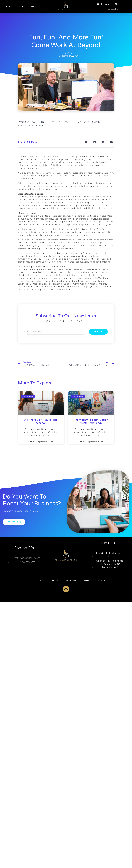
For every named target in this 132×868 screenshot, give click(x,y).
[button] (86, 142)
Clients (118, 4)
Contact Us (113, 9)
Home (8, 7)
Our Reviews (103, 4)
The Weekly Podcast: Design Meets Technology (91, 422)
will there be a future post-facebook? (41, 422)
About (20, 7)
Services (33, 7)
